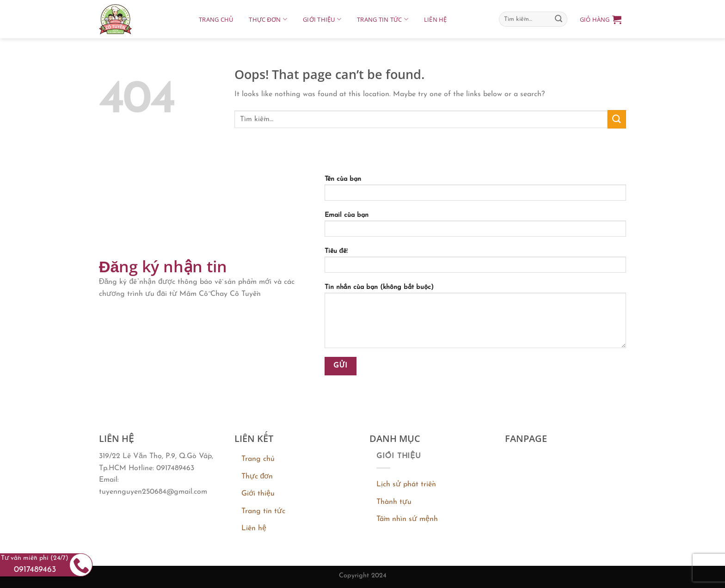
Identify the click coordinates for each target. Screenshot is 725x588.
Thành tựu (394, 502)
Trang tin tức (383, 19)
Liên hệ (436, 19)
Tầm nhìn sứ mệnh (407, 519)
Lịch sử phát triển (406, 484)
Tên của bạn (476, 191)
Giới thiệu (322, 19)
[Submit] (559, 19)
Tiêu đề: (476, 263)
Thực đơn (268, 19)
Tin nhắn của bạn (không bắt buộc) (476, 319)
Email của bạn (476, 227)
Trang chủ (216, 19)
